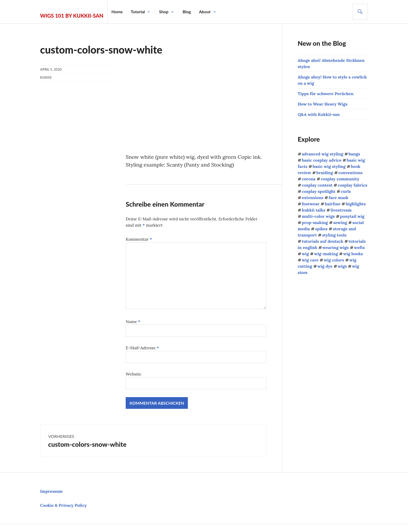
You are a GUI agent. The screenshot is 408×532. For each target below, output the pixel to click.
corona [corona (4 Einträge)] (309, 179)
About (205, 12)
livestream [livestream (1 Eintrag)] (341, 210)
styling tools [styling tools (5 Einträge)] (334, 235)
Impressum (51, 491)
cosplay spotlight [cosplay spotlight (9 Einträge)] (319, 191)
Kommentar (139, 239)
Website (133, 374)
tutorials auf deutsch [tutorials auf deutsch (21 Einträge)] (323, 241)
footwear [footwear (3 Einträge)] (311, 204)
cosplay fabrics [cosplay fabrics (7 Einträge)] (353, 185)
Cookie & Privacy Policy (63, 505)
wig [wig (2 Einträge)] (305, 254)
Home (117, 12)
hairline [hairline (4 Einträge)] (333, 204)
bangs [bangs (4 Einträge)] (354, 154)
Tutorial (138, 12)
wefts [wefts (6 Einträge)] (359, 247)
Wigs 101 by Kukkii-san (72, 16)
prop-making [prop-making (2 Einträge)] (315, 222)
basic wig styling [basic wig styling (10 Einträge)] (329, 166)
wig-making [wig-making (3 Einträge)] (326, 254)
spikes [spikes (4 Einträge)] (321, 229)
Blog (187, 12)
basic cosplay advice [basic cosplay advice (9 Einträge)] (322, 160)
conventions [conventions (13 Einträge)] (350, 173)
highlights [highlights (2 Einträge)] (356, 204)
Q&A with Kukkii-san (319, 114)
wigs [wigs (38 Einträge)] (342, 266)
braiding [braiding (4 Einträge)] (325, 173)
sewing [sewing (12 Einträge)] (340, 222)
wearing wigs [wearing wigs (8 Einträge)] (336, 247)
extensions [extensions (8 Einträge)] (313, 198)
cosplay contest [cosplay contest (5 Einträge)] (317, 185)
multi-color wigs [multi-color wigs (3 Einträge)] (318, 216)
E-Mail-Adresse (142, 348)
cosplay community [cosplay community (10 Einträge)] (340, 179)
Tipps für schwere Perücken (326, 94)
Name (133, 321)
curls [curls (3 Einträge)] (346, 191)
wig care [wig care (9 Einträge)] (310, 260)
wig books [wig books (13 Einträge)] (353, 254)
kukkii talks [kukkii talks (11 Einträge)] (314, 210)
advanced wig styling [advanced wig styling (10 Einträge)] (323, 154)
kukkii (46, 77)
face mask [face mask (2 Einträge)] (339, 198)
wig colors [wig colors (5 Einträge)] (334, 260)
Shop (164, 12)
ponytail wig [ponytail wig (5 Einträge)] (352, 216)
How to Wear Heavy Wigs (323, 104)
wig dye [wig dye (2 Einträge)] (325, 266)
